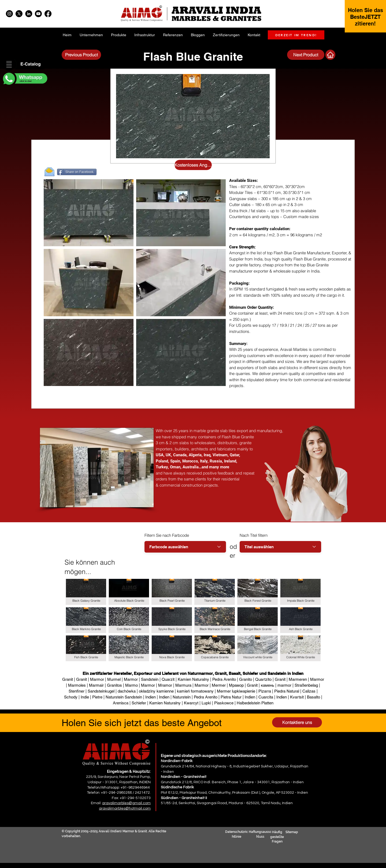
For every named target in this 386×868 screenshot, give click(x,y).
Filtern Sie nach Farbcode (167, 535)
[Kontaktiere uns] (297, 722)
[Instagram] (9, 14)
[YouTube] (38, 14)
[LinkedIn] (29, 14)
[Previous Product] (81, 55)
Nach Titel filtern (254, 535)
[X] (19, 14)
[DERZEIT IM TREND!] (296, 35)
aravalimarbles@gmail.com (126, 803)
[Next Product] (306, 55)
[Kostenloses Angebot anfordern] (193, 165)
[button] (25, 65)
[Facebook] (48, 14)
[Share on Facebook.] (77, 172)
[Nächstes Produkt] (330, 55)
